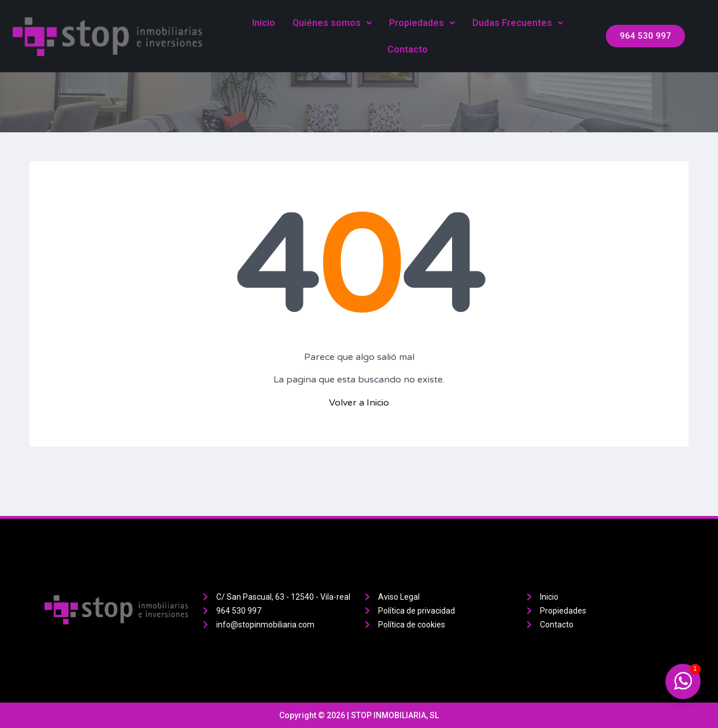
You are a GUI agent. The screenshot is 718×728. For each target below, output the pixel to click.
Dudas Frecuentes (518, 23)
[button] (645, 36)
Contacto (408, 49)
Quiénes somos (332, 23)
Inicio (264, 23)
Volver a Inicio (359, 403)
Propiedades (422, 23)
